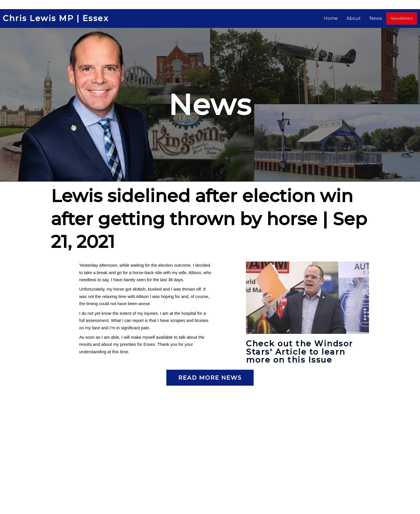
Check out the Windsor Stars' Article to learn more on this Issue (301, 351)
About (356, 18)
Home (333, 18)
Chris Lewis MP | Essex (56, 18)
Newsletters (403, 18)
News (378, 18)
